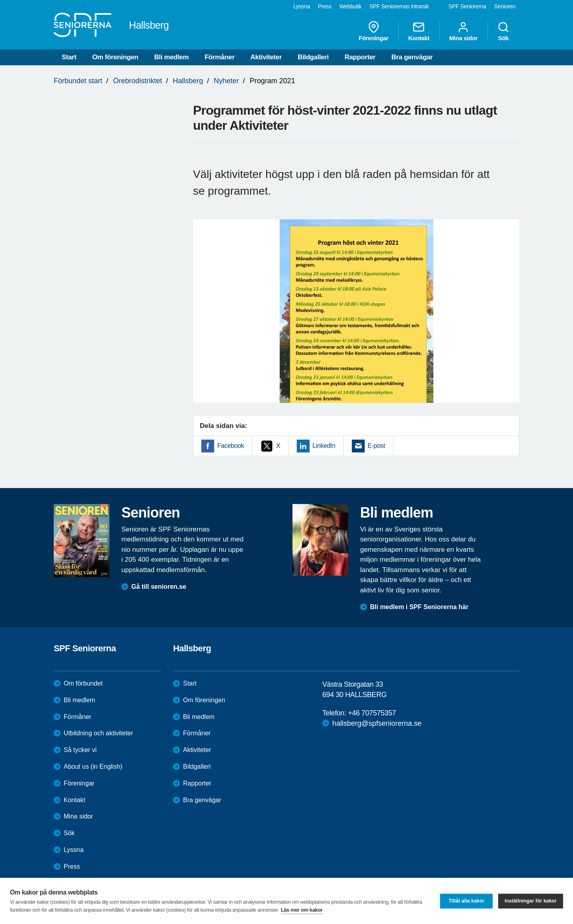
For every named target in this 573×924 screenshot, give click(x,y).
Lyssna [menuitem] (302, 6)
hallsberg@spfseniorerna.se (377, 723)
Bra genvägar (412, 57)
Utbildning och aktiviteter (98, 733)
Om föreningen (115, 57)
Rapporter (360, 57)
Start (69, 57)
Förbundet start (78, 81)
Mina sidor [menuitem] (463, 31)
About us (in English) (93, 767)
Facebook (231, 446)
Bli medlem (171, 57)
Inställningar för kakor (531, 901)
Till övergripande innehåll (0, 0)
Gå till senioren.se (159, 587)
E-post (376, 446)
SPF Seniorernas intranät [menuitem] (399, 6)
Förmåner (219, 57)
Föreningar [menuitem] (374, 31)
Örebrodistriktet (137, 81)
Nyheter (226, 81)
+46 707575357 (372, 713)
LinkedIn (324, 446)
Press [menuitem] (325, 6)
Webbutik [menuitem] (350, 6)
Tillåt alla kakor (466, 901)
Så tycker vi (80, 750)
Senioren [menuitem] (505, 6)
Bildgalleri (313, 57)
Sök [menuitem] (503, 31)
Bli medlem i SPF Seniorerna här (419, 607)
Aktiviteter (266, 57)
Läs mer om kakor (302, 910)
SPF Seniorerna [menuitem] (467, 6)
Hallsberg (188, 81)
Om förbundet (83, 683)
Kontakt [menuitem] (419, 31)
